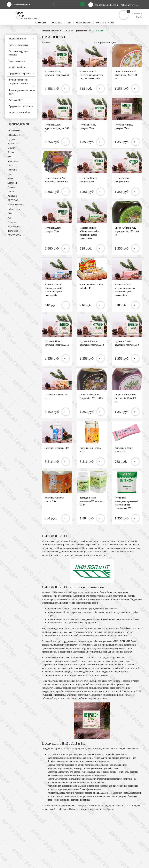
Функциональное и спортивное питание (19, 81)
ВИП (10, 157)
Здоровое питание (17, 39)
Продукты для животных (21, 106)
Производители (18, 124)
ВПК (10, 213)
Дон (10, 174)
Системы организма (18, 45)
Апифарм (12, 196)
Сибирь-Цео (14, 209)
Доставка (56, 23)
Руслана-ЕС (13, 143)
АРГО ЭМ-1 (14, 200)
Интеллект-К (14, 130)
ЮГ (9, 218)
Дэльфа (11, 187)
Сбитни (51, 779)
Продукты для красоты (20, 73)
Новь (10, 165)
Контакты (40, 23)
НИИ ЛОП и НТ (16, 135)
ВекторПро (13, 183)
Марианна (13, 161)
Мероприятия (84, 23)
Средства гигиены (18, 61)
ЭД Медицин (14, 226)
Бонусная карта (105, 23)
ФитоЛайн (13, 231)
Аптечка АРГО (16, 100)
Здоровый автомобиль (19, 112)
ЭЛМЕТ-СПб (14, 235)
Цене (114, 42)
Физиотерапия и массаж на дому (22, 92)
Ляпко (11, 192)
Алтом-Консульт (16, 205)
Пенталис (12, 170)
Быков (11, 152)
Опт (69, 23)
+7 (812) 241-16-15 (128, 5)
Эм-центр (12, 222)
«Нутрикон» (54, 754)
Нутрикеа (12, 139)
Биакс (10, 178)
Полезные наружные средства (19, 53)
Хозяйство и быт (17, 67)
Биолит (11, 148)
